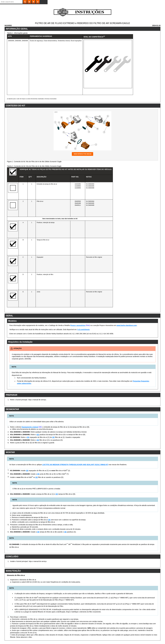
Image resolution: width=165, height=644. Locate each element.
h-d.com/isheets (84, 330)
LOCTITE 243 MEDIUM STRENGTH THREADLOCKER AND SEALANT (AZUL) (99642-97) (75, 465)
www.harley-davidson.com (127, 325)
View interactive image (83, 154)
